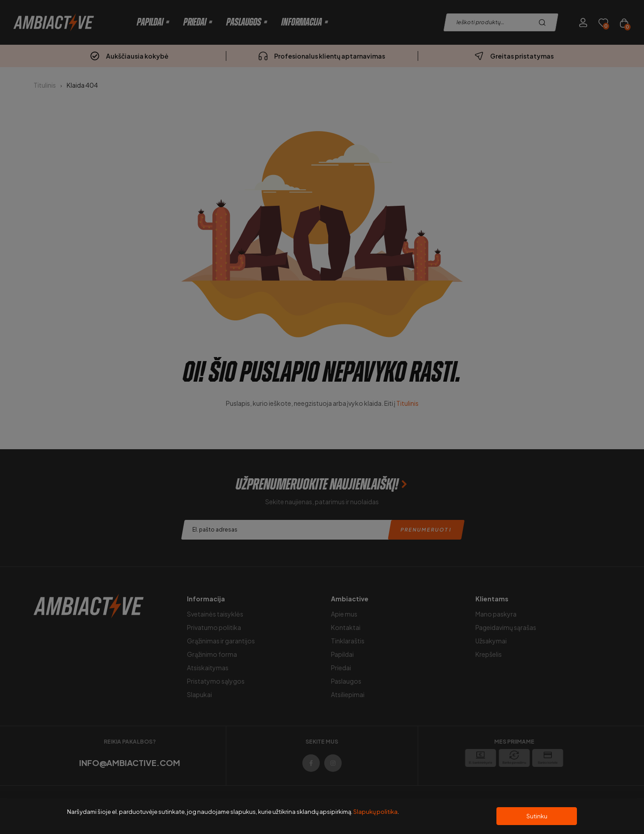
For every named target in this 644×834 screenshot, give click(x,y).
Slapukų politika (375, 812)
